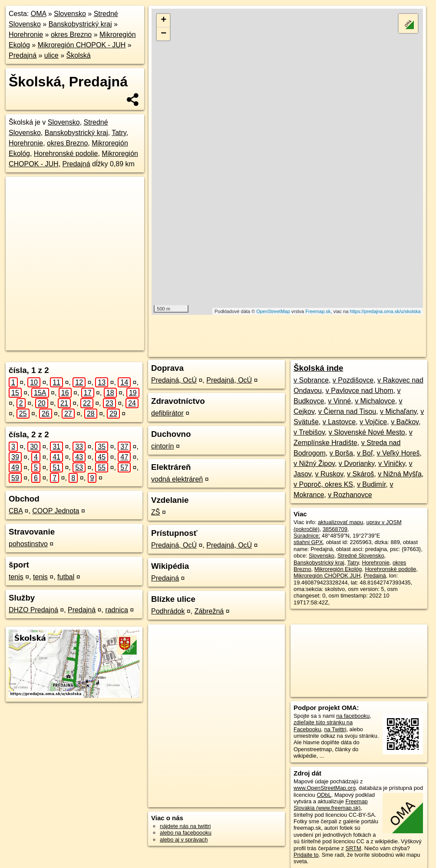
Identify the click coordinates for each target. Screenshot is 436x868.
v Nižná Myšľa (400, 474)
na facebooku (353, 716)
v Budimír (372, 484)
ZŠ (155, 512)
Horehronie (26, 35)
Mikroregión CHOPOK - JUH (82, 45)
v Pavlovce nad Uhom (360, 391)
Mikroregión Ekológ (338, 569)
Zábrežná (209, 611)
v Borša (341, 453)
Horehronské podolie (66, 153)
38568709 (335, 529)
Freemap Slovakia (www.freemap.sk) (331, 805)
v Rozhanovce (350, 495)
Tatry (119, 133)
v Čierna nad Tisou (347, 411)
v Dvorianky (357, 464)
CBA (16, 511)
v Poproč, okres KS (323, 484)
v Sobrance (311, 380)
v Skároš (360, 474)
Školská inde (318, 368)
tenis (16, 577)
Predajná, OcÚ (174, 380)
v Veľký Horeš (398, 453)
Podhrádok (168, 611)
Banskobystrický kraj (80, 24)
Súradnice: (307, 536)
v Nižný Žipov (314, 464)
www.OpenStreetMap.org (325, 788)
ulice (51, 55)
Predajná (23, 55)
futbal (66, 577)
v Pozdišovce (353, 380)
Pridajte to (306, 855)
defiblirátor (167, 413)
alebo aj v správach (184, 840)
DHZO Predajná (33, 610)
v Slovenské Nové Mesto (367, 432)
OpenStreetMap (273, 311)
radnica (116, 610)
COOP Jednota (56, 511)
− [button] (163, 34)
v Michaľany (398, 411)
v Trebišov (309, 432)
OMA (39, 14)
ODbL (324, 795)
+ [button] (163, 20)
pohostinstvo (28, 544)
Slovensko (70, 14)
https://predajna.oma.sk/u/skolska (385, 311)
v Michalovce (375, 401)
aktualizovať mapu (340, 522)
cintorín (162, 446)
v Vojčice (373, 422)
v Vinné (339, 401)
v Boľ (365, 453)
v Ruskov (329, 474)
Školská (79, 55)
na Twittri (335, 729)
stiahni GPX (308, 542)
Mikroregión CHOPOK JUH (327, 576)
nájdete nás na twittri (185, 826)
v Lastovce (339, 422)
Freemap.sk (318, 311)
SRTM (353, 848)
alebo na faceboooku (186, 833)
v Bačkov (405, 422)
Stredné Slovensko (361, 556)
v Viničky (392, 464)
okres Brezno (71, 35)
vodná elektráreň (177, 479)
